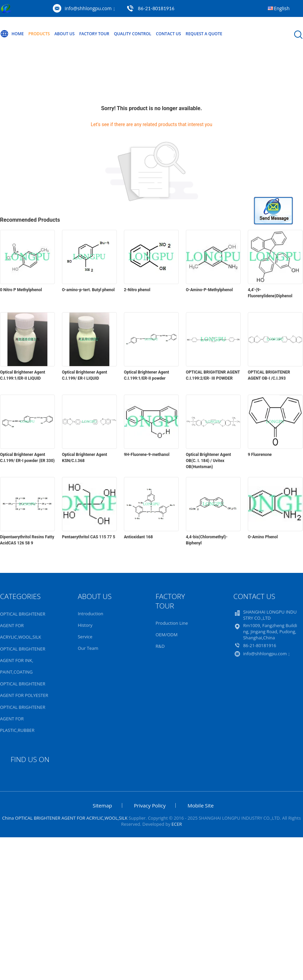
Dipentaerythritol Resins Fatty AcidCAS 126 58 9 (27, 540)
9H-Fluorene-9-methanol (147, 455)
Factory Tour (94, 34)
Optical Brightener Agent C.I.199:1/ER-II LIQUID (23, 375)
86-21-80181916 (156, 8)
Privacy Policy (150, 805)
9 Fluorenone (260, 455)
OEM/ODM (166, 635)
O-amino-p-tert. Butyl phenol (88, 290)
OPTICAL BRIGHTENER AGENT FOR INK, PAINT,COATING (23, 660)
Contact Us (168, 34)
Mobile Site (201, 805)
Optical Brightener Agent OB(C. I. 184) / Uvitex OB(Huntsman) (208, 461)
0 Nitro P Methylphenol (21, 290)
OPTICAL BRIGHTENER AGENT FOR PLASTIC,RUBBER (23, 719)
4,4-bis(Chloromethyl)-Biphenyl (207, 540)
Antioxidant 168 (138, 537)
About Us (65, 34)
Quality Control (132, 34)
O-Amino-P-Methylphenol (209, 290)
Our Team (88, 648)
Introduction (91, 614)
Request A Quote (204, 34)
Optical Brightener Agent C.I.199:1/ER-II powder (146, 375)
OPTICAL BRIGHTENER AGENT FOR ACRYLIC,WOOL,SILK (23, 625)
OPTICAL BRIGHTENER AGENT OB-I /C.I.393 (269, 375)
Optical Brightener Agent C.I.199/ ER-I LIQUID (84, 375)
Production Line (172, 623)
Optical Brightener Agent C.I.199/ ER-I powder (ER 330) (27, 458)
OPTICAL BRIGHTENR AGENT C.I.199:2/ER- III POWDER (213, 375)
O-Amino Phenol (263, 537)
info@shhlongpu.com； (91, 8)
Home (12, 34)
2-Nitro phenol (137, 290)
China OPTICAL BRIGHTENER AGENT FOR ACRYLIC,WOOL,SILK (65, 818)
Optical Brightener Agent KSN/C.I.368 (84, 458)
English (282, 8)
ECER (177, 824)
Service (85, 637)
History (85, 625)
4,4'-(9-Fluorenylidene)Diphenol (270, 293)
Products (39, 34)
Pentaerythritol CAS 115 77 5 (89, 537)
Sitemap (102, 805)
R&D (160, 646)
